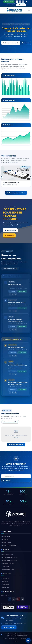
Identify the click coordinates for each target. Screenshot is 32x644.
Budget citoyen (6, 542)
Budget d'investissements (9, 545)
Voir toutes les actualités (10, 422)
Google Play (9, 235)
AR (23, 2)
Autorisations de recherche (9, 557)
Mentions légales (24, 639)
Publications (5, 581)
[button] (28, 640)
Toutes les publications (10, 268)
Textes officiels (6, 578)
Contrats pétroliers (7, 554)
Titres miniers (5, 566)
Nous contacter (9, 627)
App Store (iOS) (10, 230)
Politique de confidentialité (10, 639)
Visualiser (13, 291)
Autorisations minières (8, 569)
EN (20, 2)
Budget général (6, 536)
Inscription (21, 5)
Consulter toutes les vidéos (16, 193)
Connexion (11, 5)
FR (17, 2)
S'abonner (6, 480)
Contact (16, 641)
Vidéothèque (9, 2)
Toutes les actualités (16, 445)
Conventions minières (8, 563)
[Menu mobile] (29, 10)
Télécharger (22, 291)
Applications (5, 587)
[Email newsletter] (16, 476)
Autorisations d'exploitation (9, 560)
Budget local (5, 539)
